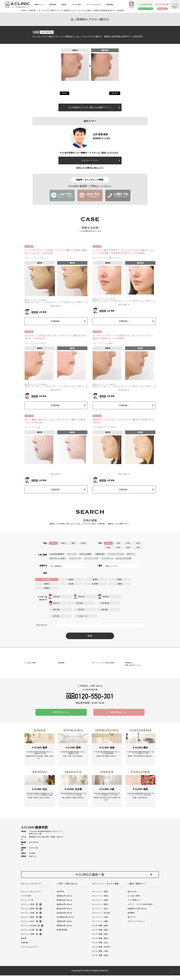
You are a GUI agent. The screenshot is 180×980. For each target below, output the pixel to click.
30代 (138, 543)
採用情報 (131, 942)
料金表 (64, 4)
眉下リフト (131, 554)
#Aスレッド (119, 258)
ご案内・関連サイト (137, 913)
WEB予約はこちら (119, 735)
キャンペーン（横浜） (101, 934)
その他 (83, 543)
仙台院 (71, 584)
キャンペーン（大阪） (101, 947)
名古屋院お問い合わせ (65, 947)
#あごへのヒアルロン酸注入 (35, 258)
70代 (138, 548)
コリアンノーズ (75, 558)
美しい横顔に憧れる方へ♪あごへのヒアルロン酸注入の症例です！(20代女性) (55, 421)
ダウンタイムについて (30, 976)
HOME (23, 11)
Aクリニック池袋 (28, 942)
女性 (63, 543)
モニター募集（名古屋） (102, 976)
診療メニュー (39, 4)
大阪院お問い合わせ (64, 951)
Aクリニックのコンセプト (31, 921)
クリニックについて (94, 4)
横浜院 (47, 584)
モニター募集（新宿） (101, 959)
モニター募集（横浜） (101, 968)
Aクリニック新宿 (28, 938)
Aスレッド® (72, 554)
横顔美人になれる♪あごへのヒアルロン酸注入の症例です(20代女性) (124, 421)
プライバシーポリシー (136, 951)
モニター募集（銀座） (101, 955)
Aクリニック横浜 (28, 947)
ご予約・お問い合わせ (67, 913)
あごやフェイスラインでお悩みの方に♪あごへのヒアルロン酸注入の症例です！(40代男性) (123, 337)
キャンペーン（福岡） (101, 951)
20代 (128, 543)
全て (53, 543)
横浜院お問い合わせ (64, 938)
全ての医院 (47, 579)
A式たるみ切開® (85, 554)
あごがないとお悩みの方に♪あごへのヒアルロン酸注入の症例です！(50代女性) (55, 337)
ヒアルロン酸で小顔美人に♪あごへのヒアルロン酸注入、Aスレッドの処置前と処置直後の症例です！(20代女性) (124, 252)
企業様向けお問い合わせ (137, 938)
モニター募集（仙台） (101, 972)
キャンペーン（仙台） (101, 938)
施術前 (65, 93)
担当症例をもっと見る (101, 138)
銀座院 (71, 579)
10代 (118, 543)
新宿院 (95, 579)
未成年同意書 (62, 959)
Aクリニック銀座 (28, 934)
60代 (128, 548)
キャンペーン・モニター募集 (105, 913)
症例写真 (53, 4)
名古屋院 (95, 584)
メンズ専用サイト (134, 930)
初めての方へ (133, 921)
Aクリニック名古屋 (29, 955)
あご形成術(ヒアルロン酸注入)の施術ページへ (94, 107)
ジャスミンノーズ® (91, 558)
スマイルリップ (107, 558)
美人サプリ (132, 947)
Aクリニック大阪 (28, 959)
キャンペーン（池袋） (101, 930)
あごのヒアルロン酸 (123, 558)
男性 (73, 543)
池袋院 (119, 579)
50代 (118, 548)
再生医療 (110, 4)
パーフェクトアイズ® (116, 554)
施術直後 (115, 93)
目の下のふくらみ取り (58, 558)
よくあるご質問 (134, 925)
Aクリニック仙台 (28, 951)
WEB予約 (60, 921)
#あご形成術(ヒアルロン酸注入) (105, 427)
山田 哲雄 (42, 312)
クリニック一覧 (27, 930)
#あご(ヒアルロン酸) (32, 427)
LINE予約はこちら (61, 735)
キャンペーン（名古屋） (102, 942)
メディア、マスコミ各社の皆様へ (140, 934)
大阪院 (119, 584)
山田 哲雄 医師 (47, 32)
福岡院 (47, 588)
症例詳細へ (68, 321)
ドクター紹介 (76, 4)
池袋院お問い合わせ (64, 934)
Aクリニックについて (31, 913)
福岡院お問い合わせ (64, 955)
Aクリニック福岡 (28, 964)
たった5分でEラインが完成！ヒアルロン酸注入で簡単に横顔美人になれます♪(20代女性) (56, 252)
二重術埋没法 (100, 554)
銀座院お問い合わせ (64, 925)
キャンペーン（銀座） (101, 921)
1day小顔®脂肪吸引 (57, 554)
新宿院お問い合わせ (64, 930)
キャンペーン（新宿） (101, 925)
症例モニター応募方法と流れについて (90, 168)
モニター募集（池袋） (101, 964)
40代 (108, 548)
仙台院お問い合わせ (64, 942)
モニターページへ (101, 160)
